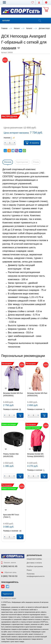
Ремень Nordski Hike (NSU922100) (11, 455)
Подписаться (7, 594)
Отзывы (36, 162)
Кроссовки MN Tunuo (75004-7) (11, 516)
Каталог (6, 21)
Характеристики (22, 162)
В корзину (32, 143)
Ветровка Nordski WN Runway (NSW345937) (36, 455)
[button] (4, 2)
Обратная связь (9, 572)
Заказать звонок (9, 563)
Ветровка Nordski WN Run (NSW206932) (13, 394)
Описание (8, 162)
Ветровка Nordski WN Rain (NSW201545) (37, 394)
